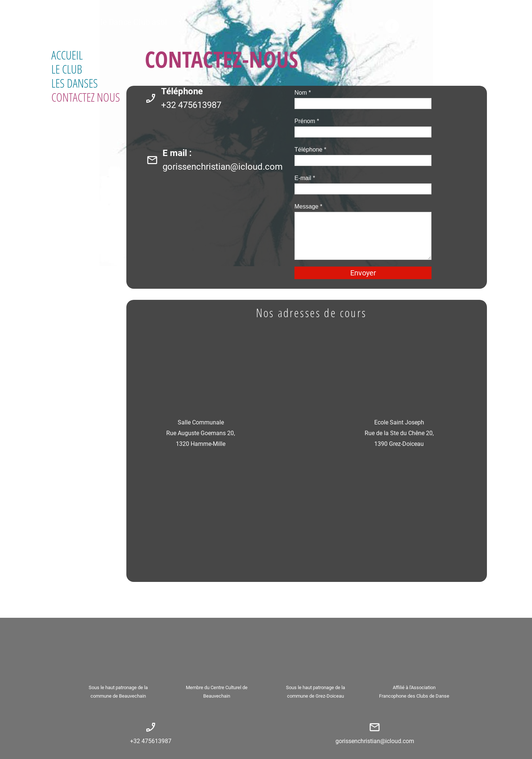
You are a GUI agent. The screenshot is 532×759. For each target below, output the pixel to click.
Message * (308, 206)
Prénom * (307, 121)
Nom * (303, 93)
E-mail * (305, 178)
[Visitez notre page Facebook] (392, 26)
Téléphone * (310, 150)
